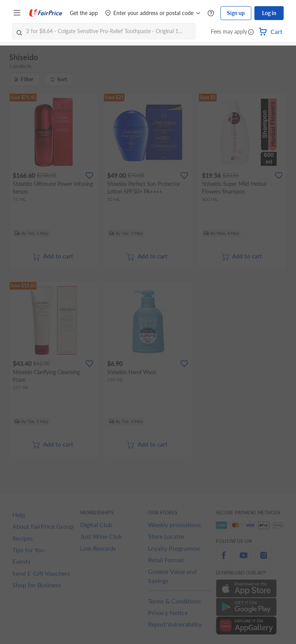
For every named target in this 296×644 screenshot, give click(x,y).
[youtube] (244, 560)
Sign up (236, 13)
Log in (269, 13)
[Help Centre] (211, 13)
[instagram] (264, 560)
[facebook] (224, 560)
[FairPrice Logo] (46, 13)
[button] (251, 32)
